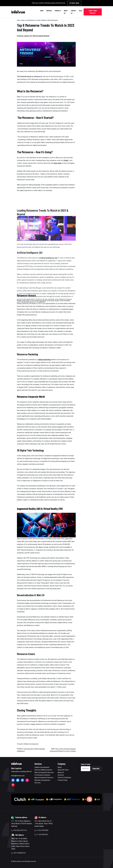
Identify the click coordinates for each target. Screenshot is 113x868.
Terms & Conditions (64, 778)
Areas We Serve (63, 770)
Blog (81, 11)
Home (42, 11)
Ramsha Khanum (44, 36)
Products (58, 11)
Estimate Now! (74, 3)
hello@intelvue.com (18, 776)
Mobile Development (31, 744)
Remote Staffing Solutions (43, 770)
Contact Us (74, 12)
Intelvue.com (20, 861)
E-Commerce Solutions (42, 775)
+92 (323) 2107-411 (19, 830)
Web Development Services (44, 772)
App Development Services (44, 778)
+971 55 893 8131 (19, 853)
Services (49, 11)
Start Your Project (93, 12)
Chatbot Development (42, 767)
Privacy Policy (63, 780)
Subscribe (96, 769)
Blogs (60, 767)
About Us (66, 12)
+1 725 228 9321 (41, 834)
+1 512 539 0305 (41, 830)
